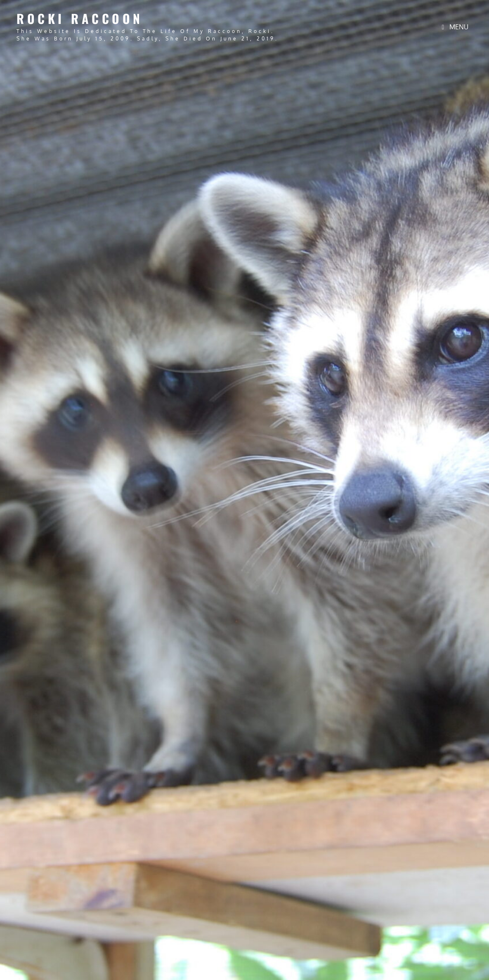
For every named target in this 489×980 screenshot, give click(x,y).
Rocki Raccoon (80, 18)
